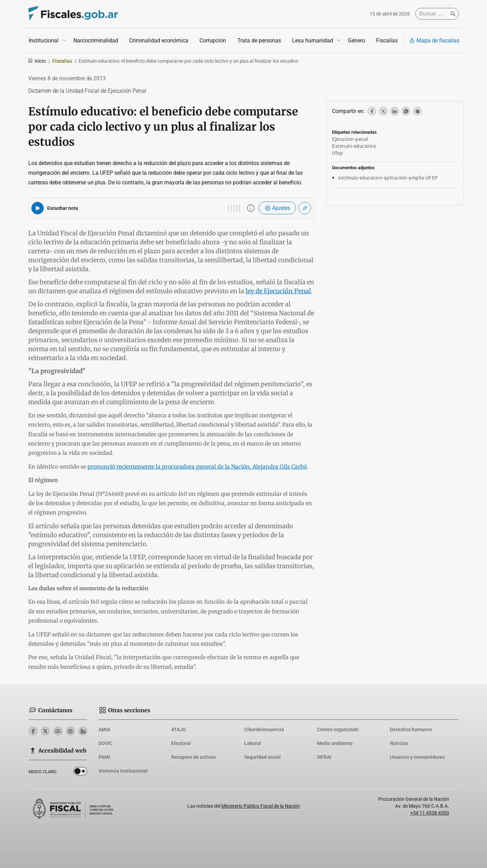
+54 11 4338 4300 (430, 813)
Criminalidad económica (159, 40)
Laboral (253, 743)
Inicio (37, 61)
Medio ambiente (335, 743)
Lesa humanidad (313, 40)
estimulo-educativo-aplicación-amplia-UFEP (388, 178)
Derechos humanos (411, 729)
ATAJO (179, 729)
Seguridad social (262, 757)
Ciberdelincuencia (264, 729)
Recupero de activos (193, 757)
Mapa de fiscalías (434, 40)
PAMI (104, 757)
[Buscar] (433, 14)
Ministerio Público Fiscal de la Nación (261, 806)
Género (356, 40)
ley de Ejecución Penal (278, 291)
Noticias (399, 743)
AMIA (104, 729)
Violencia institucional (123, 771)
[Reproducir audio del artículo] (38, 208)
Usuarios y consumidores (417, 757)
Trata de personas (259, 40)
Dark (80, 773)
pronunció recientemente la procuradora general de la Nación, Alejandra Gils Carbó (197, 467)
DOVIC (106, 743)
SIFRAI (324, 757)
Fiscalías (387, 40)
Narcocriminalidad (96, 40)
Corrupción (213, 40)
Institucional (44, 40)
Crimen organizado (338, 729)
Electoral (181, 743)
